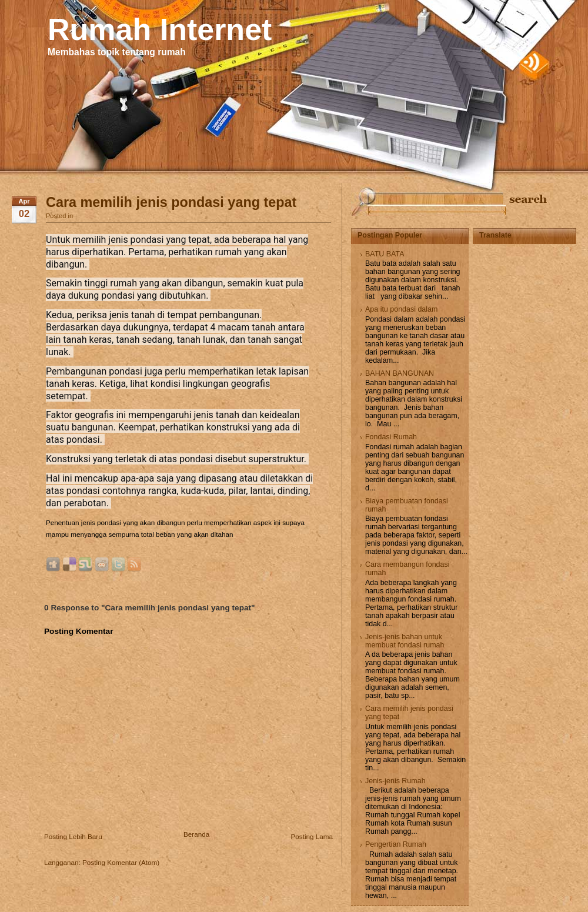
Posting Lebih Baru (73, 836)
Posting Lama (312, 836)
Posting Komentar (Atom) (121, 862)
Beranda (196, 834)
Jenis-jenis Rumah (395, 781)
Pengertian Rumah (396, 844)
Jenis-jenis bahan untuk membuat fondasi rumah (405, 641)
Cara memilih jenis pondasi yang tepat (171, 202)
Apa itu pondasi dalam (401, 309)
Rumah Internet (160, 29)
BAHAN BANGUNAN (400, 373)
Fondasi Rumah (391, 437)
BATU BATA (385, 254)
